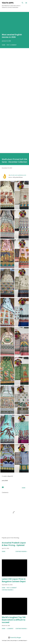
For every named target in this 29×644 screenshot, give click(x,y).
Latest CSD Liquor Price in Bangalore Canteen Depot (14, 580)
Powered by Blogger (15, 637)
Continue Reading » (21, 551)
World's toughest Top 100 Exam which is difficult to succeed (14, 620)
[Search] (23, 3)
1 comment (10, 629)
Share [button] (4, 45)
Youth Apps (8, 3)
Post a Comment (12, 45)
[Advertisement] (14, 103)
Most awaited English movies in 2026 (12, 36)
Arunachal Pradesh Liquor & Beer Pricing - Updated (14, 544)
